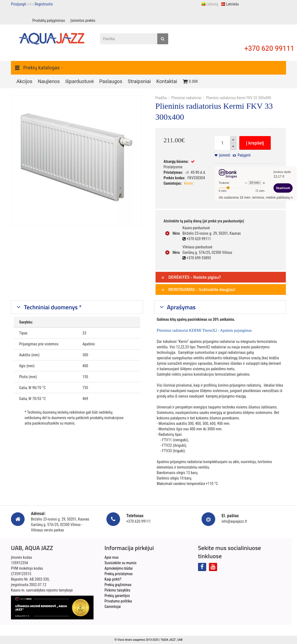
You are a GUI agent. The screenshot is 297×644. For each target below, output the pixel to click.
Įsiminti (225, 155)
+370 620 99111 (269, 48)
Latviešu (230, 4)
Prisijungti (19, 4)
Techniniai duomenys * (52, 307)
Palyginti (244, 155)
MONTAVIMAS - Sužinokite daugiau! (198, 289)
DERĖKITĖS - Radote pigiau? (191, 277)
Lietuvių (210, 4)
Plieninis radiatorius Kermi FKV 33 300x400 (238, 98)
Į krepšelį (255, 143)
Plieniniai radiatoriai (186, 98)
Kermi (188, 183)
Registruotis (44, 4)
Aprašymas (181, 307)
